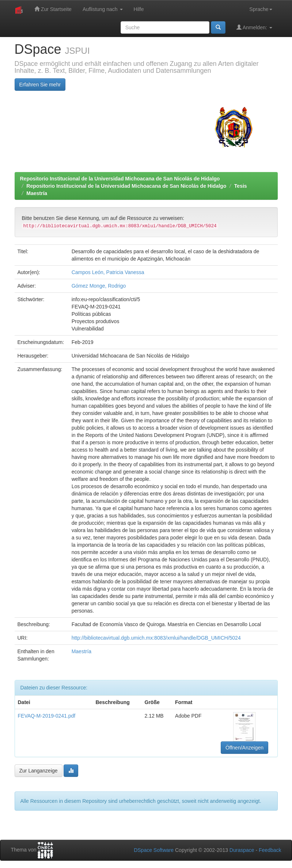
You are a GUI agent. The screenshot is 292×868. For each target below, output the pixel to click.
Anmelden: (254, 27)
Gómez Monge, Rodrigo (99, 286)
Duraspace (242, 850)
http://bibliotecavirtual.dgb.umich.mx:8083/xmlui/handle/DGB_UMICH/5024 (156, 638)
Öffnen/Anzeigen (244, 748)
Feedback (270, 850)
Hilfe (139, 9)
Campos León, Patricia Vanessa (108, 272)
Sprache (261, 9)
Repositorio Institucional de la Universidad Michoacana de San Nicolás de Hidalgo (120, 179)
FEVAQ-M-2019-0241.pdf (47, 716)
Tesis (241, 186)
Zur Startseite (53, 9)
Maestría (37, 193)
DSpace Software (154, 850)
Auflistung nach (103, 9)
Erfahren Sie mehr (40, 85)
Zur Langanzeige (39, 771)
